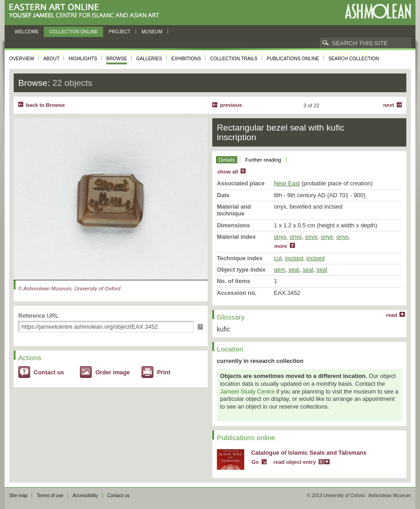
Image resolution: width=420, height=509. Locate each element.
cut (278, 258)
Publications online (293, 59)
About (51, 59)
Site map (18, 496)
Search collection (354, 59)
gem (280, 270)
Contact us (49, 372)
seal (294, 270)
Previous (231, 105)
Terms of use (50, 496)
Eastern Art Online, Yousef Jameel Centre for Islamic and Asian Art (87, 11)
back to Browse (45, 105)
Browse (117, 59)
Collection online (73, 32)
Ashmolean (378, 11)
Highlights (83, 59)
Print (164, 372)
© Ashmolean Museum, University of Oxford (69, 289)
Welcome (27, 32)
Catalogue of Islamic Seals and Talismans (309, 453)
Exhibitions (186, 59)
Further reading (263, 160)
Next (388, 105)
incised (294, 258)
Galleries (149, 59)
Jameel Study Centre (247, 391)
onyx (280, 237)
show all (228, 172)
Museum (152, 32)
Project (120, 32)
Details (227, 160)
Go (255, 462)
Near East (287, 183)
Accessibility (85, 496)
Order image (113, 372)
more (281, 246)
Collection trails (234, 59)
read (392, 315)
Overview (22, 59)
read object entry (295, 462)
